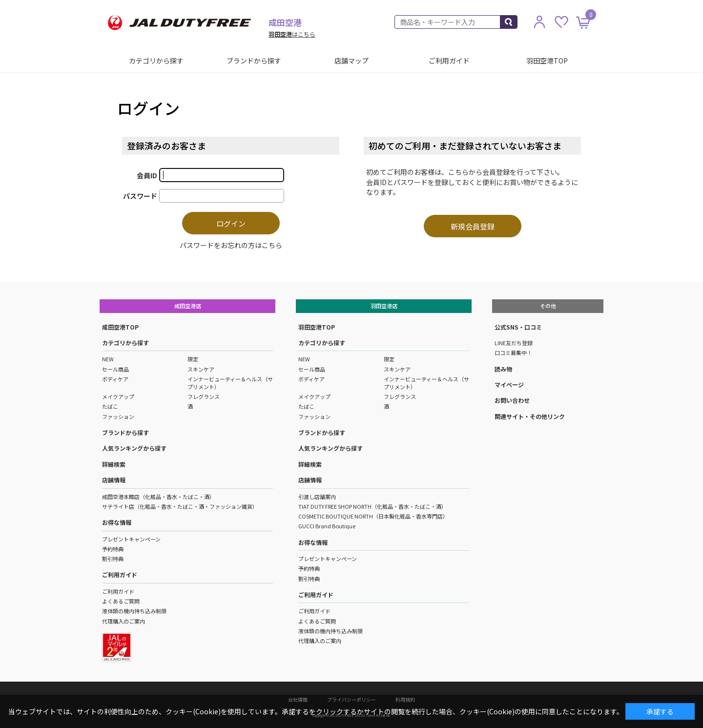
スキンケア (201, 369)
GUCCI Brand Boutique (327, 526)
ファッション (118, 416)
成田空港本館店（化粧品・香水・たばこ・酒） (158, 497)
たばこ (110, 406)
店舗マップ (351, 61)
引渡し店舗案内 (317, 497)
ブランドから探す (254, 61)
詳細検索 (114, 464)
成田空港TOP (120, 327)
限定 (193, 359)
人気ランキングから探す (134, 448)
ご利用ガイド (449, 61)
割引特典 (113, 559)
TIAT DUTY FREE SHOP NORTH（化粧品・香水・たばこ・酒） (372, 506)
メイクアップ (118, 396)
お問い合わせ (512, 400)
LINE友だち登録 (514, 343)
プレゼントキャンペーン (131, 539)
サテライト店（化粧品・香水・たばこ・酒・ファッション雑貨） (180, 506)
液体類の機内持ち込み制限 (134, 611)
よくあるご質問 (121, 601)
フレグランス (204, 396)
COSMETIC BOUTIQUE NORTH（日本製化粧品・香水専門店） (373, 516)
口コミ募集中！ (513, 353)
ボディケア (115, 379)
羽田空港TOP (547, 61)
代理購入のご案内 (124, 621)
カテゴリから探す (156, 61)
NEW (108, 359)
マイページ (509, 385)
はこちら (292, 34)
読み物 (503, 369)
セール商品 (115, 369)
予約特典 (113, 549)
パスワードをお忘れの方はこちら (231, 245)
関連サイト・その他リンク (530, 416)
